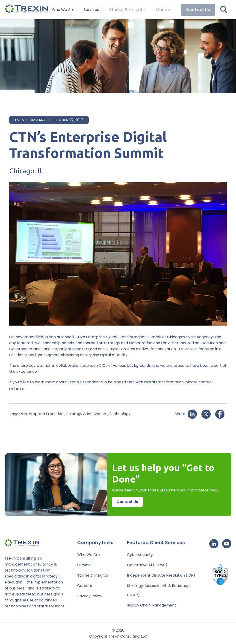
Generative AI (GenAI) (147, 565)
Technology (120, 414)
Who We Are (74, 10)
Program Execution (46, 414)
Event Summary (30, 120)
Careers (166, 10)
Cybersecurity (140, 555)
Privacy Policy (90, 596)
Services (102, 10)
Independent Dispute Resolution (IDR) (161, 575)
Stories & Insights (134, 10)
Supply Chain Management (152, 605)
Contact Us (198, 10)
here (19, 388)
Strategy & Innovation (86, 414)
